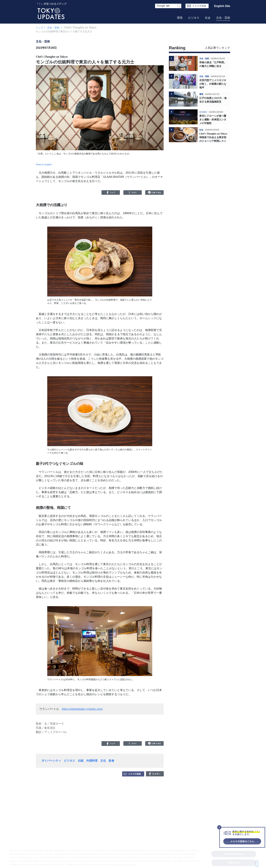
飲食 (111, 761)
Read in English (44, 164)
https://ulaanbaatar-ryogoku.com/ (82, 709)
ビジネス (194, 18)
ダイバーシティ (51, 761)
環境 (180, 18)
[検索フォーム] (168, 6)
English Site (222, 6)
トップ (40, 28)
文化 (103, 761)
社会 (208, 18)
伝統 (81, 761)
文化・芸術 (223, 18)
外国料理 (92, 761)
